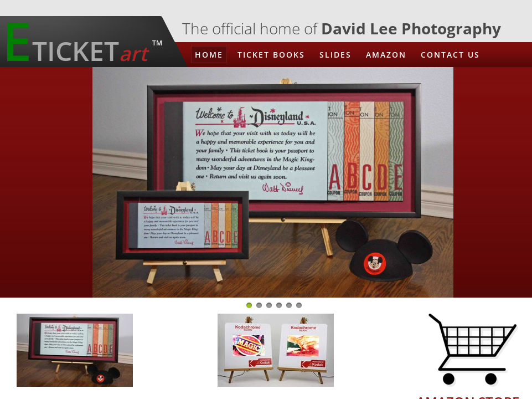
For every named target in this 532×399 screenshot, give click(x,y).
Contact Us (450, 55)
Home (209, 55)
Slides (335, 55)
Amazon (386, 55)
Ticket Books (271, 55)
